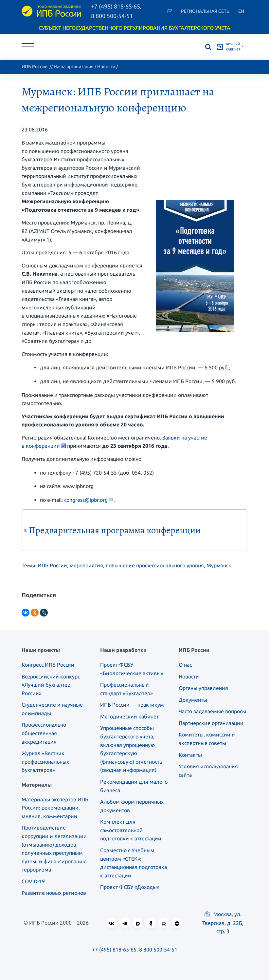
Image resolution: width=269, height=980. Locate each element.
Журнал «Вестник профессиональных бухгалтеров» (45, 762)
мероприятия (86, 565)
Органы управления (203, 688)
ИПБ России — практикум (132, 705)
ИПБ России (35, 67)
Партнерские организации (211, 723)
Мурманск (219, 565)
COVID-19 (33, 881)
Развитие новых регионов (54, 893)
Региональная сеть (205, 11)
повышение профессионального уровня (155, 565)
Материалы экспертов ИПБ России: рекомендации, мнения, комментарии (55, 808)
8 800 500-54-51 (112, 16)
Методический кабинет (129, 716)
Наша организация (74, 67)
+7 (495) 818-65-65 (114, 950)
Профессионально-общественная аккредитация (45, 733)
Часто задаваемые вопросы (212, 711)
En (241, 11)
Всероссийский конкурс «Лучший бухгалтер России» (51, 685)
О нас (185, 665)
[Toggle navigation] (28, 47)
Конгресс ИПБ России (48, 665)
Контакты (190, 755)
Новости (106, 67)
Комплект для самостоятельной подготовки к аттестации (131, 830)
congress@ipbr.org (86, 500)
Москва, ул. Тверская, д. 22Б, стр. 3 (223, 923)
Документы (193, 700)
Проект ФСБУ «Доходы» (130, 887)
